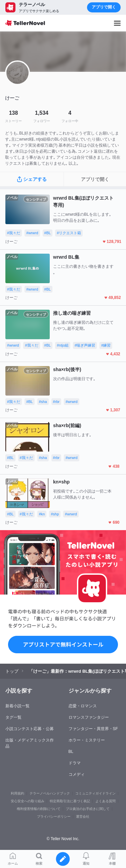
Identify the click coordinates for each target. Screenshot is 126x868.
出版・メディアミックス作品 (30, 743)
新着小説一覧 (17, 706)
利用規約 (17, 793)
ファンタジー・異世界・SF (93, 729)
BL (71, 752)
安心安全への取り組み (28, 801)
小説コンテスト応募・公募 (30, 729)
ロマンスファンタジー (89, 717)
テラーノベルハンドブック (50, 793)
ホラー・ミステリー (87, 740)
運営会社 (83, 816)
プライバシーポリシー (54, 816)
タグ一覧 (13, 717)
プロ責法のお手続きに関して (88, 809)
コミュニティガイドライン (95, 793)
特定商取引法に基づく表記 (70, 801)
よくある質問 (106, 801)
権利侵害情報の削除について (39, 809)
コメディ (77, 774)
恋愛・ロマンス (83, 706)
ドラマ (75, 763)
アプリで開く (104, 7)
